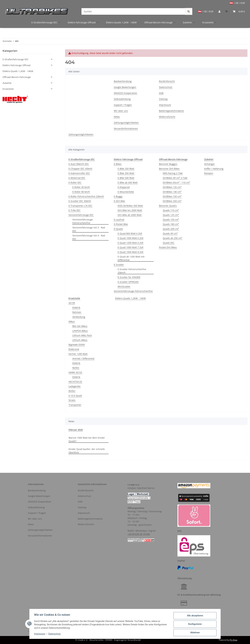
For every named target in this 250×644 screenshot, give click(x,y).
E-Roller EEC (75, 182)
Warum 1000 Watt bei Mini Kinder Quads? (87, 439)
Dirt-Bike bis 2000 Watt (130, 210)
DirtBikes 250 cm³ (172, 201)
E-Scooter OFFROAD (128, 282)
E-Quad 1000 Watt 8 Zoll (131, 252)
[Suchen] (133, 11)
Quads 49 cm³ (170, 233)
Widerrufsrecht (167, 117)
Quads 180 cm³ (171, 224)
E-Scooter (119, 265)
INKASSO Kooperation (125, 93)
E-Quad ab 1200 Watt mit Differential (131, 258)
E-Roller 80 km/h (81, 192)
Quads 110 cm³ (171, 210)
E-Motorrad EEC (77, 178)
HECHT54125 (75, 382)
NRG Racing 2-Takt (173, 173)
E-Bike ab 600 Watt (128, 182)
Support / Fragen (123, 105)
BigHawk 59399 (77, 345)
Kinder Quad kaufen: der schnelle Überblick (87, 451)
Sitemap (163, 99)
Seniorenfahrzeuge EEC (81, 215)
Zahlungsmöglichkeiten (126, 123)
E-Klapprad (124, 187)
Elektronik (74, 349)
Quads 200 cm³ (171, 229)
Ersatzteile (8, 89)
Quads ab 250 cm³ (173, 238)
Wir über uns (121, 111)
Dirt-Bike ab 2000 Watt (130, 215)
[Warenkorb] (239, 11)
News (117, 117)
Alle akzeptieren (194, 616)
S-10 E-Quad (75, 396)
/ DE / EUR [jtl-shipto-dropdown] (237, 3)
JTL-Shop (233, 640)
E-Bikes (118, 164)
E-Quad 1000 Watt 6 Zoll (131, 238)
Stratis (72, 400)
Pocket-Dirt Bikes (168, 247)
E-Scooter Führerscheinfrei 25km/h (132, 271)
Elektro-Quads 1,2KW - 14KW (130, 298)
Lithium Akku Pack (82, 335)
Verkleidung (79, 317)
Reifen (76, 368)
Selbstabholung (122, 99)
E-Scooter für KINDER (129, 277)
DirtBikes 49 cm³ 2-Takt (175, 178)
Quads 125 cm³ (171, 215)
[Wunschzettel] (227, 11)
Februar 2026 (76, 430)
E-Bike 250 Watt (126, 169)
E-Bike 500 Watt (126, 178)
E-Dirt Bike (119, 201)
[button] (219, 11)
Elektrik (76, 308)
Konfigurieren (194, 624)
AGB (161, 93)
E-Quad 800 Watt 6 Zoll (130, 233)
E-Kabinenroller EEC (79, 173)
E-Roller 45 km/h (81, 187)
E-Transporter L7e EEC (80, 206)
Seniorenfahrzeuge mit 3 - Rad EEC (89, 229)
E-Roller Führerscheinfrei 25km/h (86, 196)
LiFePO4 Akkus (80, 331)
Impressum (165, 105)
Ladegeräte (75, 386)
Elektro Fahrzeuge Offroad (17, 65)
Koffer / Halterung (214, 169)
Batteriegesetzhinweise (171, 111)
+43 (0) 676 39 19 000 (139, 534)
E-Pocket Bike (121, 224)
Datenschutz (166, 87)
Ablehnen (194, 633)
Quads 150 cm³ (171, 220)
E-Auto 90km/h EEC (79, 164)
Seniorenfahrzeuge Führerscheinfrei (83, 221)
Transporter (75, 405)
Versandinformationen (126, 128)
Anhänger (210, 164)
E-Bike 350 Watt (126, 173)
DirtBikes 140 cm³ (172, 192)
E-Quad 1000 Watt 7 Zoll (131, 247)
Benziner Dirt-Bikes (169, 169)
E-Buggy (118, 196)
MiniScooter (124, 286)
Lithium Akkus (80, 340)
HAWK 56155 (75, 372)
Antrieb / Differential (83, 358)
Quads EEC (169, 243)
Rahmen (77, 312)
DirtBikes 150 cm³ (172, 196)
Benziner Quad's (168, 206)
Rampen (209, 173)
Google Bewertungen (125, 87)
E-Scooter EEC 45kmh (80, 201)
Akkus (72, 321)
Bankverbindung (123, 81)
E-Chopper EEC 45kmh (80, 169)
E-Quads (118, 229)
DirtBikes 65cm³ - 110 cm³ (176, 182)
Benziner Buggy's (168, 164)
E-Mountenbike (126, 192)
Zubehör (7, 83)
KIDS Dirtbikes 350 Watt (130, 206)
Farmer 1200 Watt (78, 354)
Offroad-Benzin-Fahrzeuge (17, 77)
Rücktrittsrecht (167, 81)
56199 (72, 303)
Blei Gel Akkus (80, 326)
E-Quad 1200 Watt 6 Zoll (131, 243)
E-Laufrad (119, 220)
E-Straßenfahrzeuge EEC (16, 59)
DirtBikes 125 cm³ (172, 187)
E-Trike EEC (75, 210)
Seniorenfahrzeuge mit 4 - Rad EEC (89, 237)
